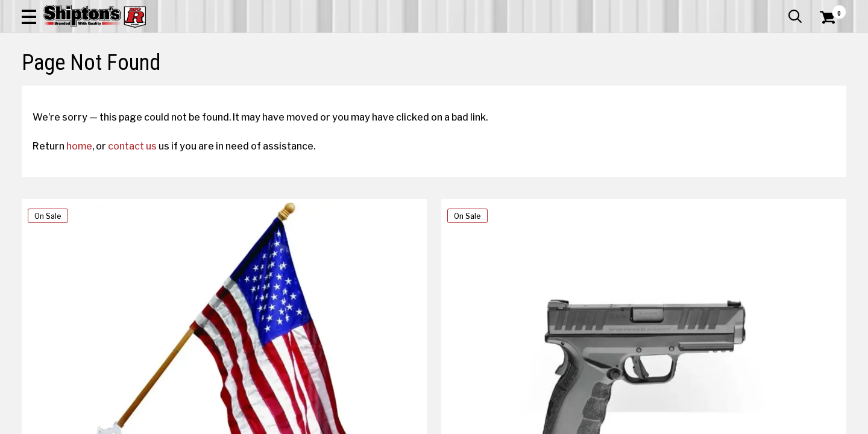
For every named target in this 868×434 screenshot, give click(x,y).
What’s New (779, 9)
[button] (475, 43)
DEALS (824, 88)
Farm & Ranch (310, 88)
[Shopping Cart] (826, 43)
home (90, 248)
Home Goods (392, 88)
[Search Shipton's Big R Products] (393, 43)
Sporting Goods (760, 88)
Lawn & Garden (592, 88)
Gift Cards (726, 9)
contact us (143, 248)
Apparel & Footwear (86, 88)
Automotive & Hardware (207, 88)
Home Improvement (490, 88)
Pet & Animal (674, 88)
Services (830, 9)
